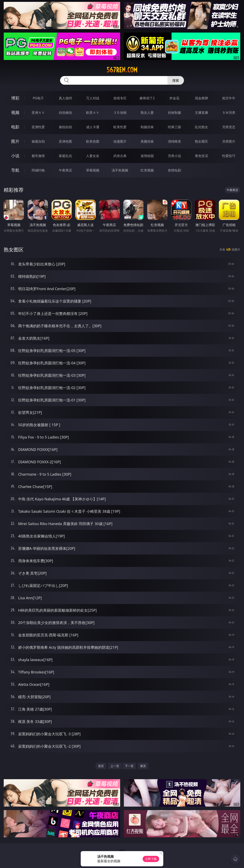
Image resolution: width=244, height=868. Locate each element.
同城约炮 (38, 170)
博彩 (15, 98)
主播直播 (201, 113)
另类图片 (229, 141)
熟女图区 (201, 141)
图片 (15, 141)
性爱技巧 (229, 156)
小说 (15, 156)
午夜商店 (65, 170)
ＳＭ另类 (229, 113)
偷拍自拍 (65, 127)
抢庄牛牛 (229, 98)
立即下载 (151, 859)
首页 (101, 766)
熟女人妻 (147, 113)
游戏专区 (120, 98)
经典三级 (174, 127)
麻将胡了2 (147, 98)
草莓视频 (93, 170)
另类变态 (229, 127)
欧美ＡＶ (93, 113)
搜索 (176, 80)
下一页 (129, 766)
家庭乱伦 (65, 156)
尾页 (143, 766)
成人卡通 (93, 127)
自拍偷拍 (65, 113)
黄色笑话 (201, 156)
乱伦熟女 (201, 127)
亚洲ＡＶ (38, 113)
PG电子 (38, 98)
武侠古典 (120, 156)
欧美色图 (93, 141)
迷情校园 (147, 156)
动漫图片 (120, 141)
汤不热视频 (120, 170)
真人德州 (65, 98)
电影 (15, 127)
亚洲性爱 (38, 127)
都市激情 (38, 156)
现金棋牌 (201, 98)
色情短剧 (174, 170)
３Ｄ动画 (120, 113)
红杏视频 (147, 170)
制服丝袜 (147, 127)
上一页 (115, 766)
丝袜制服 (174, 113)
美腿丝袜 (147, 141)
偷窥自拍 (38, 141)
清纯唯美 (174, 141)
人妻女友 (93, 156)
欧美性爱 (120, 127)
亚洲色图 (65, 141)
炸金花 (174, 98)
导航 (15, 170)
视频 (15, 112)
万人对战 (93, 98)
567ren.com (122, 70)
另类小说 (174, 156)
